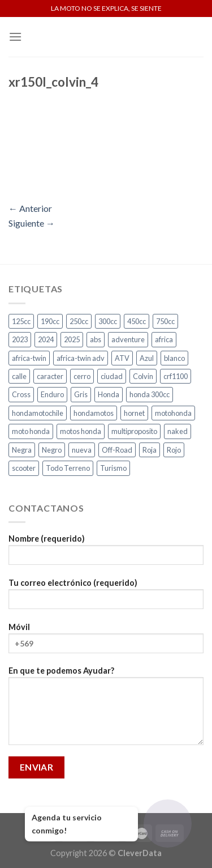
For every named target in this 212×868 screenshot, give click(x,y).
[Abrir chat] (168, 824)
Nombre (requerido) (106, 553)
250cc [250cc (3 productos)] (79, 321)
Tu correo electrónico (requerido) (106, 597)
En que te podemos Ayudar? (106, 709)
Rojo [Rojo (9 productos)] (174, 450)
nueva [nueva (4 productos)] (82, 450)
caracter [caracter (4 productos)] (50, 376)
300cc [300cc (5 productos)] (108, 321)
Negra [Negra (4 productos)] (22, 450)
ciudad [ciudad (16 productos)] (112, 376)
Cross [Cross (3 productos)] (21, 394)
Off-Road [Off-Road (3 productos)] (117, 450)
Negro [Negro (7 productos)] (52, 450)
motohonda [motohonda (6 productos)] (173, 413)
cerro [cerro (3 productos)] (82, 376)
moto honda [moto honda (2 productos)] (31, 431)
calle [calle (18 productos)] (19, 376)
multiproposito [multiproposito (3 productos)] (134, 431)
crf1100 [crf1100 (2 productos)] (176, 376)
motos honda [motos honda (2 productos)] (81, 431)
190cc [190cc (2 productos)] (50, 321)
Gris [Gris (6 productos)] (81, 394)
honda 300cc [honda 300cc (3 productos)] (150, 394)
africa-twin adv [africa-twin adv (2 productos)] (81, 358)
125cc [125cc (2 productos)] (21, 321)
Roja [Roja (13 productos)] (150, 450)
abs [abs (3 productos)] (96, 339)
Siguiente (32, 223)
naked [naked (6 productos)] (178, 431)
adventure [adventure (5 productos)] (128, 339)
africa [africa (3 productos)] (164, 339)
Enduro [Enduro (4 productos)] (52, 394)
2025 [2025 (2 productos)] (72, 339)
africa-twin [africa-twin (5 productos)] (29, 358)
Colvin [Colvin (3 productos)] (143, 376)
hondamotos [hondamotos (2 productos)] (94, 413)
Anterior (30, 208)
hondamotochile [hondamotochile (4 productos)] (38, 413)
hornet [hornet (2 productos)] (134, 413)
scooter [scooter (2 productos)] (24, 468)
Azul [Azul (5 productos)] (147, 358)
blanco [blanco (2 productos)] (174, 358)
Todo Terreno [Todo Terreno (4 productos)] (68, 468)
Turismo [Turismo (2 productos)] (113, 468)
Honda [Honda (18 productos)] (109, 394)
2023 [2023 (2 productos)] (20, 339)
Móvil (106, 642)
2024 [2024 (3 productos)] (46, 339)
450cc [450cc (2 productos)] (137, 321)
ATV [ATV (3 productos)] (122, 358)
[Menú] (15, 37)
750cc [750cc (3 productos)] (165, 321)
